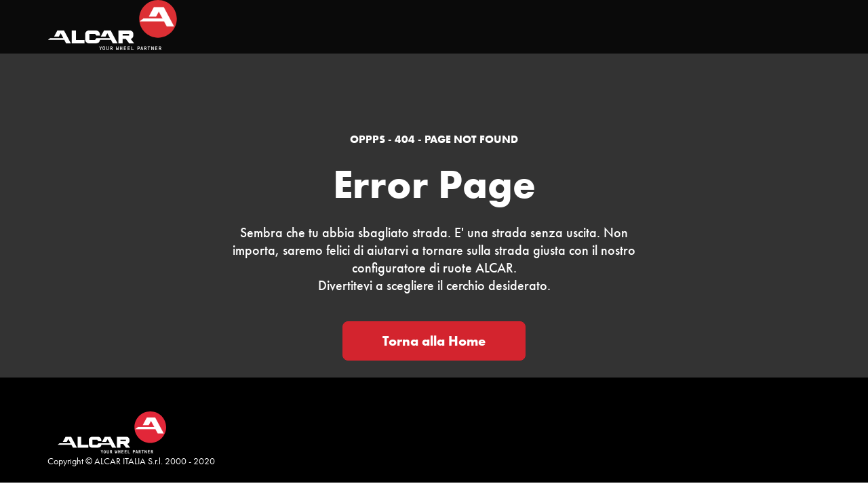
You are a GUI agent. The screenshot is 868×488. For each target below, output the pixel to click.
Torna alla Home (434, 341)
